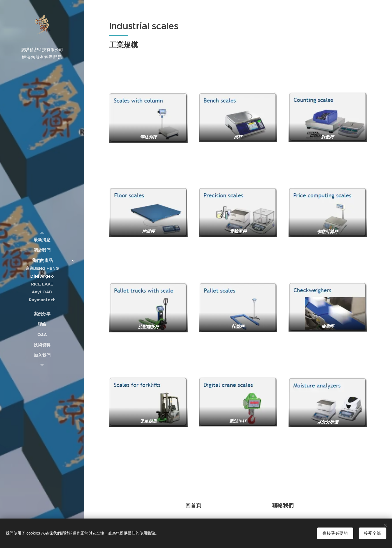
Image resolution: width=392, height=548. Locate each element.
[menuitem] (42, 240)
